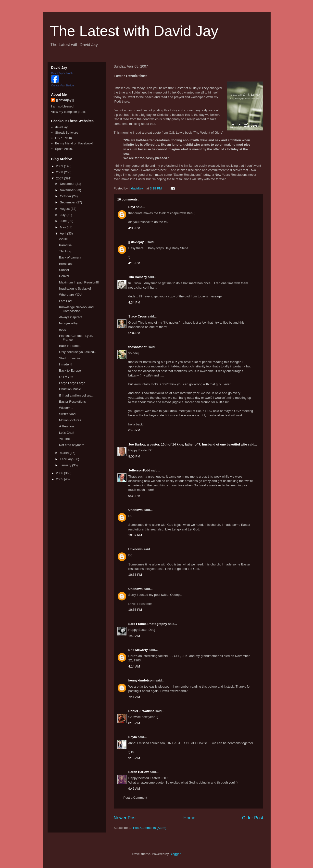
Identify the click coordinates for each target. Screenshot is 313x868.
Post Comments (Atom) (150, 828)
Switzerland (67, 414)
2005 (60, 479)
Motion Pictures (70, 420)
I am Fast (66, 301)
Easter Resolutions (72, 402)
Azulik (63, 239)
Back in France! (70, 346)
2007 (60, 178)
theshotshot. (138, 347)
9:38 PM (134, 496)
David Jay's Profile (62, 73)
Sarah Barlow (139, 772)
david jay (61, 127)
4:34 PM (134, 302)
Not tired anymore (72, 445)
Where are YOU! (71, 295)
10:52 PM (135, 535)
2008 (60, 172)
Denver (64, 276)
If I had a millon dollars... (76, 395)
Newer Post (125, 818)
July (63, 215)
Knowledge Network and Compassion (76, 309)
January (66, 465)
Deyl (132, 207)
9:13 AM (134, 758)
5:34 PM (134, 333)
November (68, 190)
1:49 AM (134, 636)
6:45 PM (134, 430)
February (67, 459)
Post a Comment (135, 798)
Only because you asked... (78, 352)
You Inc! (65, 439)
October (66, 196)
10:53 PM (135, 575)
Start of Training (70, 358)
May (63, 227)
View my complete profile (69, 112)
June (64, 221)
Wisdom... (66, 408)
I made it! (66, 364)
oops (63, 330)
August (65, 209)
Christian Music (70, 389)
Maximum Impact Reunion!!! (79, 282)
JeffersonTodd (139, 470)
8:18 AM (134, 723)
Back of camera (70, 257)
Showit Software (67, 133)
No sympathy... (70, 323)
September (68, 202)
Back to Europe (70, 370)
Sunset (64, 270)
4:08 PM (134, 228)
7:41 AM (134, 697)
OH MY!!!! (66, 377)
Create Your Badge (63, 85)
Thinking (65, 251)
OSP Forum (63, 138)
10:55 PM (135, 610)
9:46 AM (134, 789)
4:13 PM (134, 263)
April (63, 233)
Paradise (65, 245)
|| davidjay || (138, 242)
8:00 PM (134, 456)
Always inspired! (71, 317)
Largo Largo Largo (72, 383)
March (65, 453)
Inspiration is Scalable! (75, 288)
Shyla (133, 737)
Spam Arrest (64, 149)
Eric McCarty (138, 650)
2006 (60, 473)
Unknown (136, 510)
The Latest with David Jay (134, 31)
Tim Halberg (138, 277)
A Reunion (66, 426)
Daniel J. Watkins (141, 711)
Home (189, 818)
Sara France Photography (148, 624)
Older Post (253, 818)
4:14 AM (134, 666)
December (68, 184)
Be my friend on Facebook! (74, 143)
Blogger (175, 854)
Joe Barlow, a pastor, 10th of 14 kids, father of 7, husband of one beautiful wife (188, 444)
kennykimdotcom (142, 680)
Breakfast (66, 264)
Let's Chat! (67, 433)
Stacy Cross (138, 316)
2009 (60, 166)
